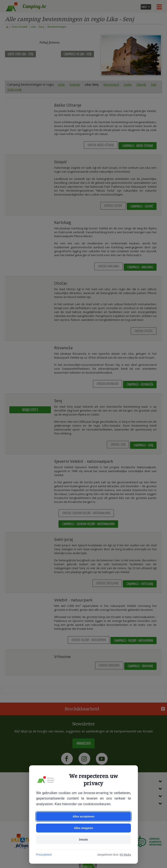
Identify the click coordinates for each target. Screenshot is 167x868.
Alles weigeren (108, 827)
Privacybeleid (44, 855)
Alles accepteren (59, 827)
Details (83, 839)
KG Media (125, 855)
